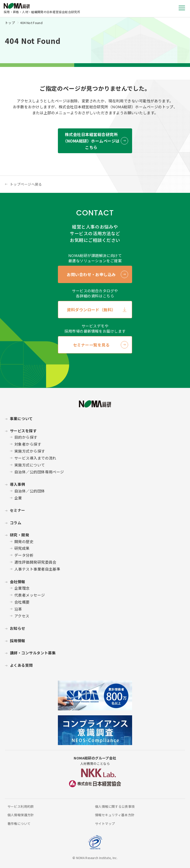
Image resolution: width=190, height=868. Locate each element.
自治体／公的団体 (30, 491)
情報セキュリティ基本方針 (115, 815)
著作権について (19, 824)
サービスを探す (23, 431)
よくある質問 (21, 665)
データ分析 (24, 555)
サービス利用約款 (21, 806)
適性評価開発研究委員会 (35, 562)
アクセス (22, 616)
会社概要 (22, 602)
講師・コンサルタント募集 (33, 653)
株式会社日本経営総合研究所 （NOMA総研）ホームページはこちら (91, 141)
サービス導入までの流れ (35, 458)
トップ (10, 23)
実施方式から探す (30, 451)
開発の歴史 (24, 541)
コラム (16, 523)
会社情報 (18, 582)
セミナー (18, 510)
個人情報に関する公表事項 (115, 806)
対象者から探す (28, 444)
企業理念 (22, 588)
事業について (21, 419)
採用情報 (18, 641)
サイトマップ (105, 824)
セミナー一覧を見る (91, 345)
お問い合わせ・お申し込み (91, 274)
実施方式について (30, 465)
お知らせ (18, 628)
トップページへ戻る (26, 184)
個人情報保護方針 (21, 815)
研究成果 (22, 548)
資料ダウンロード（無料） (91, 310)
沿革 (18, 609)
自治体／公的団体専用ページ (39, 472)
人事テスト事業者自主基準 (37, 569)
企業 (18, 498)
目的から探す (26, 437)
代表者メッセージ (30, 595)
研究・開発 (19, 535)
